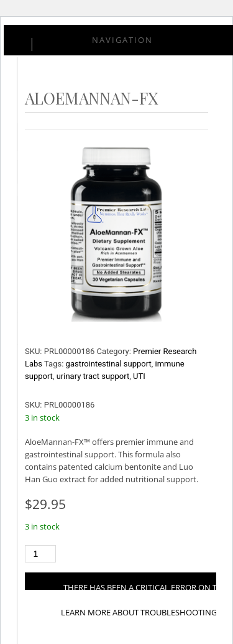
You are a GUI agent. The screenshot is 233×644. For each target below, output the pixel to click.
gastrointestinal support (109, 364)
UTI (139, 376)
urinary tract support (93, 376)
